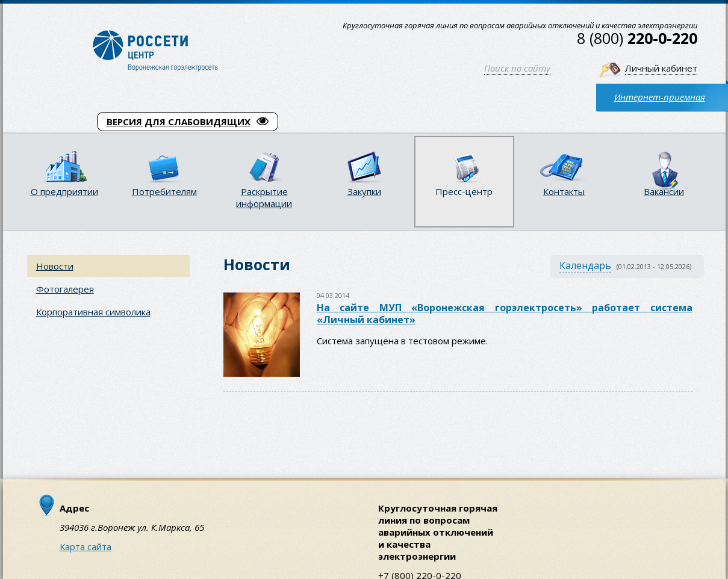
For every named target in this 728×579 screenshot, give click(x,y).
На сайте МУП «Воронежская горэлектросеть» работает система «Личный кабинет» (505, 314)
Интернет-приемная (660, 97)
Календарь (585, 265)
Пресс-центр (464, 191)
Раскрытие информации (264, 197)
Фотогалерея (65, 289)
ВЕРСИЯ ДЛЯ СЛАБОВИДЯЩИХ (188, 122)
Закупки (364, 191)
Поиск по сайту (517, 68)
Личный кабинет (661, 68)
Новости (55, 266)
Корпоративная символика (93, 312)
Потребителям (164, 191)
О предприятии (64, 191)
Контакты (564, 191)
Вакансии (664, 191)
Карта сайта (86, 546)
